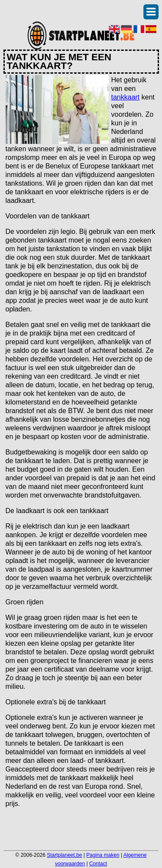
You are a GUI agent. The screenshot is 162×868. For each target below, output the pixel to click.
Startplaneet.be (64, 855)
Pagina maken (103, 855)
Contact (98, 864)
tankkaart (125, 97)
